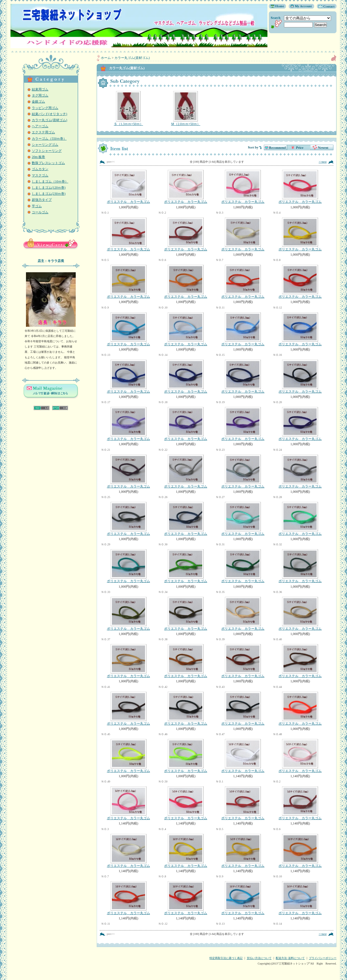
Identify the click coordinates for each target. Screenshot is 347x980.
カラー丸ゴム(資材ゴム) (49, 120)
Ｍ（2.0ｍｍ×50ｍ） (186, 108)
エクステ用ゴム (43, 132)
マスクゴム (40, 175)
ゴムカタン (40, 169)
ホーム (106, 58)
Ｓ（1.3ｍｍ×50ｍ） (128, 108)
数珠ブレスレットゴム (48, 163)
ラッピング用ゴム (45, 108)
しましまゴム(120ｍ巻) (49, 188)
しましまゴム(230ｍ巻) (49, 194)
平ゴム (37, 206)
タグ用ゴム (40, 95)
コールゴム (40, 212)
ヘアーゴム (40, 126)
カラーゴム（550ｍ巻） (49, 139)
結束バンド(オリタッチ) (49, 114)
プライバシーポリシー (323, 958)
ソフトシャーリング (47, 151)
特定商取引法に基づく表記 (226, 958)
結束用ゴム (40, 89)
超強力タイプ (42, 200)
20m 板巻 (38, 157)
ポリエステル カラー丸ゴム (128, 187)
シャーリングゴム (45, 145)
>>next (323, 162)
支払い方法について (259, 958)
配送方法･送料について (290, 958)
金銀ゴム (38, 102)
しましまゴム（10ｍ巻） (50, 182)
